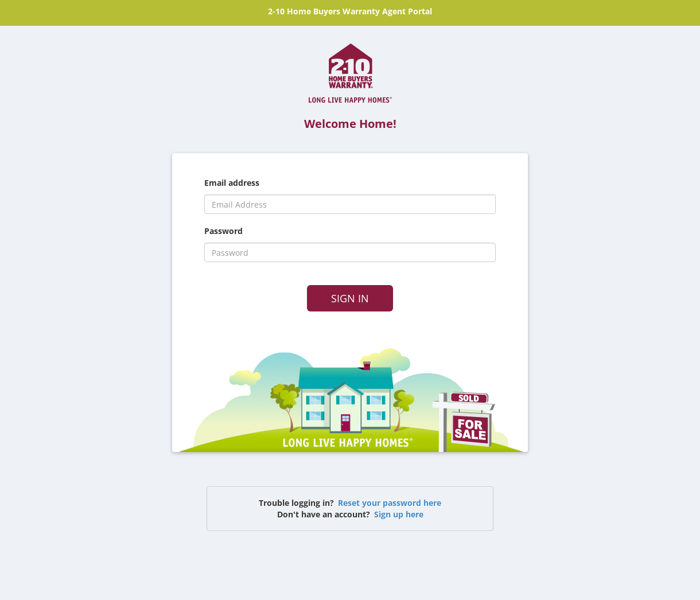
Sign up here (399, 514)
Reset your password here (390, 503)
